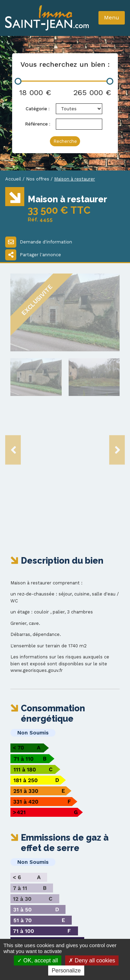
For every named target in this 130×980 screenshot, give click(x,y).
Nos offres (38, 179)
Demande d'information (39, 242)
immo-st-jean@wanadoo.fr (51, 887)
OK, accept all (38, 960)
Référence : (38, 124)
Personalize (66, 970)
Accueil (13, 179)
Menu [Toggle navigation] (112, 17)
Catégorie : (38, 109)
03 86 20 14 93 (32, 874)
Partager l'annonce (33, 255)
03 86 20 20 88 (33, 880)
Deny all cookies (92, 960)
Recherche (65, 141)
